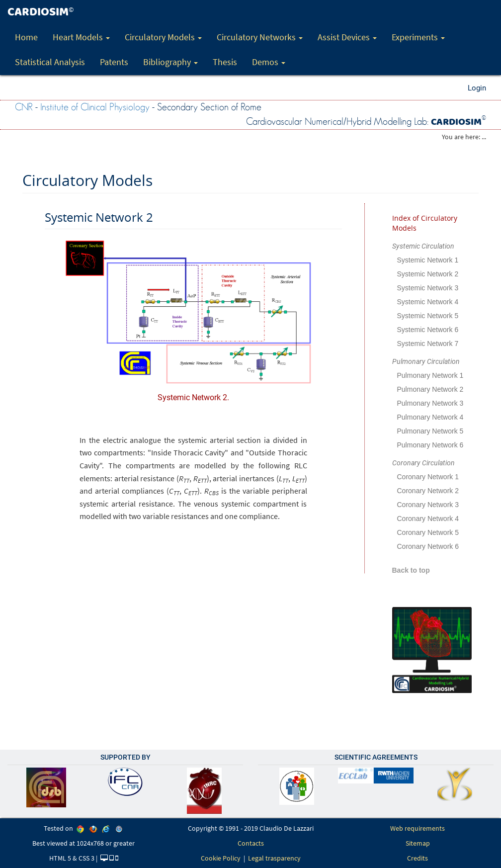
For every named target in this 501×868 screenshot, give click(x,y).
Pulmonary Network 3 (430, 403)
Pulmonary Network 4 (430, 417)
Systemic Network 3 (428, 288)
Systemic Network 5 (428, 316)
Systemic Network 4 (428, 302)
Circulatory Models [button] (163, 37)
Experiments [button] (418, 37)
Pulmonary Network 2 (430, 389)
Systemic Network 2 (428, 274)
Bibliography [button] (170, 62)
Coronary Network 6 (428, 546)
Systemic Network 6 (428, 330)
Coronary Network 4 (428, 519)
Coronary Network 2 (428, 491)
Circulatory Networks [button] (260, 37)
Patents (114, 62)
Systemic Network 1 (428, 260)
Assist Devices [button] (347, 37)
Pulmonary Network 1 (430, 375)
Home (26, 37)
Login (477, 88)
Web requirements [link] (417, 828)
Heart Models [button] (81, 37)
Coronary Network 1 (428, 477)
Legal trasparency (274, 858)
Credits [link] (417, 858)
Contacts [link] (251, 843)
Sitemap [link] (418, 843)
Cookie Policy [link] (221, 858)
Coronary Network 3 (428, 505)
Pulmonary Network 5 (430, 431)
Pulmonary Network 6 (430, 445)
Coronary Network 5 (428, 532)
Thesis (225, 62)
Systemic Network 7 (428, 344)
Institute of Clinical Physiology (95, 107)
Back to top (411, 570)
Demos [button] (269, 62)
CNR (24, 107)
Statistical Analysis (50, 62)
